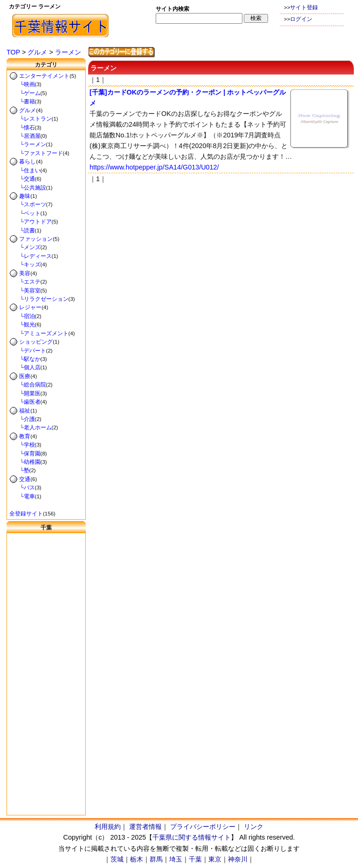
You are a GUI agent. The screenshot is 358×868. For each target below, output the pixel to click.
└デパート (28, 351)
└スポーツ (28, 204)
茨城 (117, 859)
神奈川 (238, 859)
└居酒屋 (25, 136)
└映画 (22, 84)
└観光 (22, 325)
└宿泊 (22, 316)
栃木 (137, 859)
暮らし (28, 162)
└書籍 (22, 102)
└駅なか (25, 359)
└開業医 (25, 393)
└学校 (22, 445)
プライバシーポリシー (203, 827)
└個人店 (25, 367)
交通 (25, 479)
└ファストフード (36, 153)
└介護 (22, 419)
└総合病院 (28, 385)
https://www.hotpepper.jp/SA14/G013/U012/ (154, 167)
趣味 (25, 196)
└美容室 (25, 291)
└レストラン (31, 119)
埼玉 (176, 859)
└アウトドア (31, 222)
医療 (25, 376)
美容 (25, 273)
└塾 (19, 470)
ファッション (36, 239)
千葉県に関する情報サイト (192, 837)
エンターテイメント (44, 76)
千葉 (195, 859)
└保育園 (25, 454)
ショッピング (36, 342)
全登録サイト (26, 514)
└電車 (22, 496)
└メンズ (25, 247)
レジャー (30, 307)
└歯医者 (25, 402)
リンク (254, 827)
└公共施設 (28, 188)
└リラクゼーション (39, 299)
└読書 (22, 231)
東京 (215, 859)
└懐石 (22, 128)
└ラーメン (28, 144)
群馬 (156, 859)
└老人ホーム (31, 427)
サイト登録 (304, 7)
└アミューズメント (39, 333)
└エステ (25, 282)
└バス (22, 488)
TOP (13, 52)
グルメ (37, 52)
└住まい (25, 170)
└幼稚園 (25, 462)
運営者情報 (145, 827)
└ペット (25, 213)
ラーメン (68, 52)
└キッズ (25, 264)
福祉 (25, 411)
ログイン (301, 19)
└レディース (31, 256)
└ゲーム (25, 93)
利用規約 (108, 827)
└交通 (22, 179)
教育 (25, 436)
